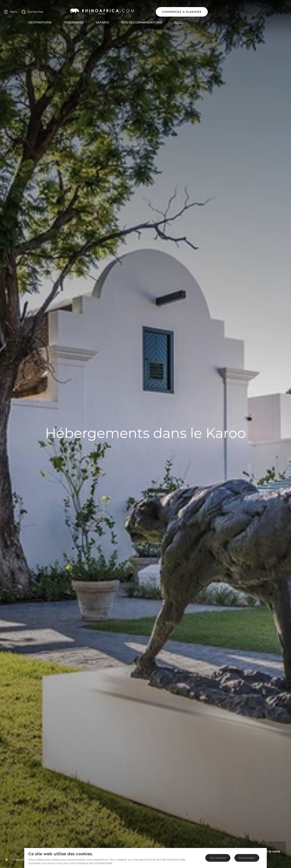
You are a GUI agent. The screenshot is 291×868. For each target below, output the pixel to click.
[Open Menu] (11, 12)
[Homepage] (7, 860)
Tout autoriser (218, 858)
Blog (219, 23)
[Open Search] (33, 12)
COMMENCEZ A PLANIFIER (261, 12)
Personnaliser (247, 858)
